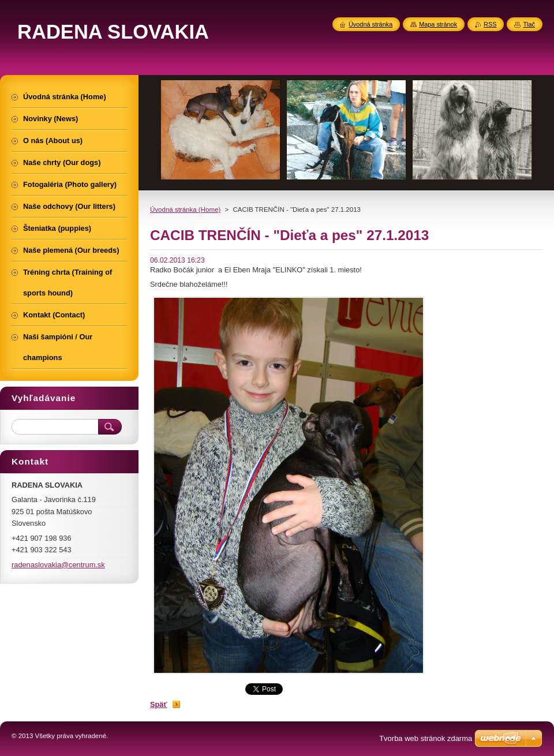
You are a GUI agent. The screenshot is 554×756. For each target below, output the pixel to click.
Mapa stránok (438, 24)
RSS (490, 24)
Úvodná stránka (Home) (185, 209)
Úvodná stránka (370, 24)
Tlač (529, 24)
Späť (159, 704)
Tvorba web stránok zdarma (426, 738)
